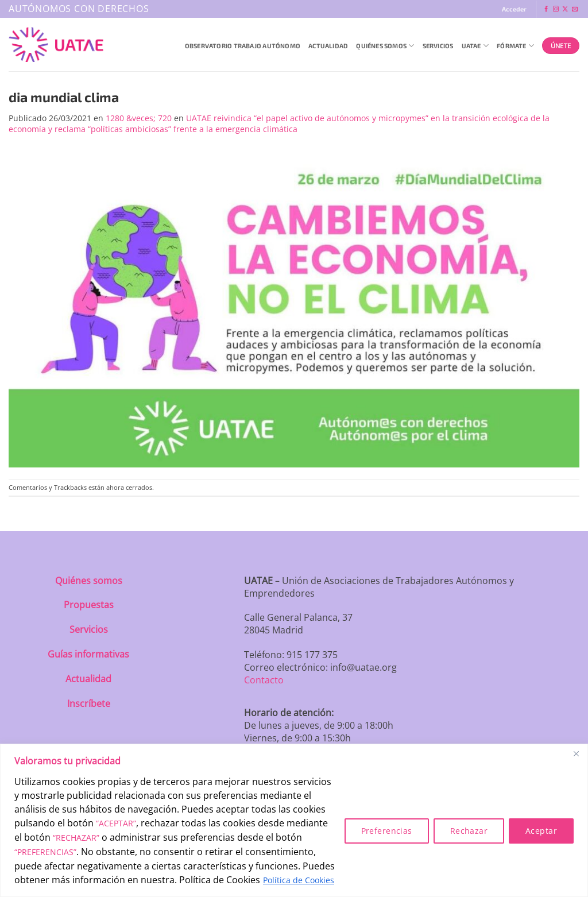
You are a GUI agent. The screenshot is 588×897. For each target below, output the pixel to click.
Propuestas (89, 605)
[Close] (576, 753)
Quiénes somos (89, 581)
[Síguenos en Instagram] (556, 9)
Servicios (438, 46)
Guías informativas (88, 654)
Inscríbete (89, 703)
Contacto (264, 680)
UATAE (475, 46)
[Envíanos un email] (575, 9)
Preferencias (387, 831)
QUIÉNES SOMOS (385, 46)
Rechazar (469, 831)
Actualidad (328, 46)
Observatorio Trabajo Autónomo (243, 46)
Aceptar (541, 831)
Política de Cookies (299, 880)
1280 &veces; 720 (139, 118)
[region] (294, 820)
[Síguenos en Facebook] (546, 9)
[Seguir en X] (565, 9)
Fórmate (515, 46)
